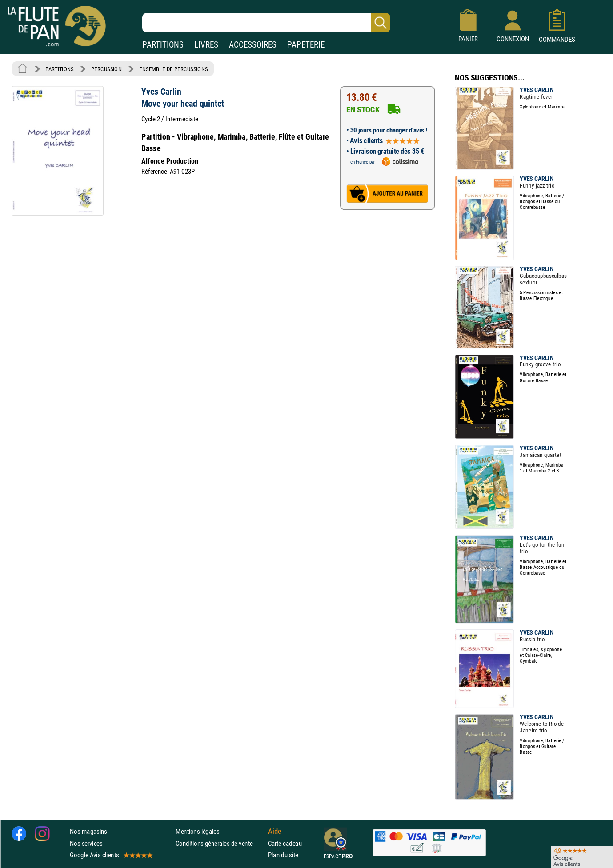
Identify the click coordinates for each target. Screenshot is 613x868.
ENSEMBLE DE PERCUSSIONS (173, 69)
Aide (275, 832)
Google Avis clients (111, 855)
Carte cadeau (285, 843)
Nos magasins (88, 832)
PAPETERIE (306, 45)
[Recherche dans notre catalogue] (266, 23)
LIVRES (206, 45)
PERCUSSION (106, 69)
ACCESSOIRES (253, 45)
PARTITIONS (163, 45)
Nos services (86, 843)
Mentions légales (197, 832)
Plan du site (283, 855)
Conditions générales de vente (220, 843)
